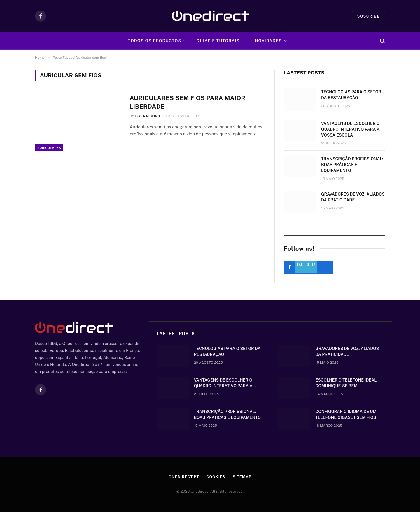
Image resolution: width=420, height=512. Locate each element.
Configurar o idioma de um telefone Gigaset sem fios (346, 415)
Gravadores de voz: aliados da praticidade (353, 197)
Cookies (216, 477)
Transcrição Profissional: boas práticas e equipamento (352, 165)
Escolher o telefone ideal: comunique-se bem (346, 383)
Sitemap (242, 477)
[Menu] (39, 41)
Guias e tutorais (218, 41)
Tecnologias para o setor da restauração (351, 95)
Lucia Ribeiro (147, 116)
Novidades (268, 41)
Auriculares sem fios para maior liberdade (187, 102)
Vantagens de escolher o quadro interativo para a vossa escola (350, 129)
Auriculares (49, 148)
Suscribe (369, 16)
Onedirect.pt (184, 477)
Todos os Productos (155, 41)
